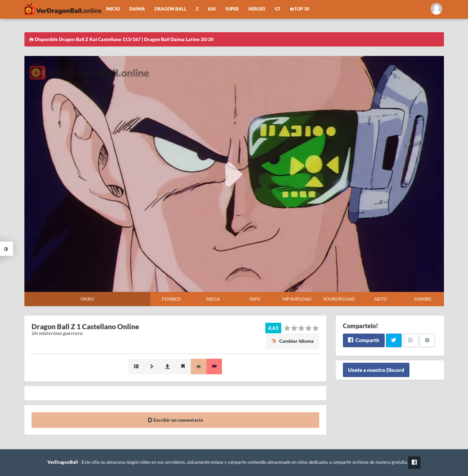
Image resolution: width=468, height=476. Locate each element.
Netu (381, 299)
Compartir (364, 340)
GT (278, 9)
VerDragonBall (63, 462)
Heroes (257, 9)
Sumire (423, 299)
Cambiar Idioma (292, 341)
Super (232, 9)
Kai (212, 9)
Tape (255, 299)
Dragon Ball (170, 9)
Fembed (171, 299)
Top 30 (300, 9)
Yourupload (339, 299)
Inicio (113, 9)
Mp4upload (297, 299)
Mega (213, 299)
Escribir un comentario (175, 420)
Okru (87, 299)
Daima (137, 9)
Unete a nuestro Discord (376, 370)
